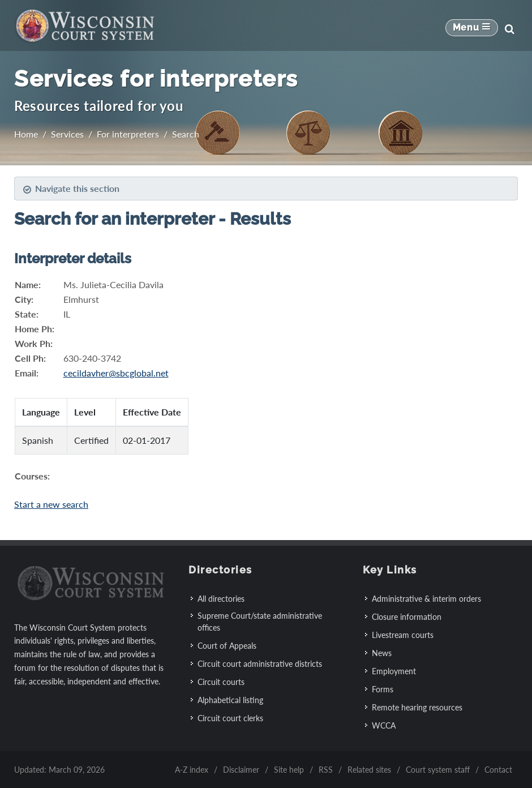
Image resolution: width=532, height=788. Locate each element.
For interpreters (128, 134)
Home (26, 134)
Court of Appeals (227, 646)
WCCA (384, 725)
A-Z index (192, 770)
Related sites (369, 770)
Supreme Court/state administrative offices (260, 622)
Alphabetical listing (230, 700)
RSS (326, 770)
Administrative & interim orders (426, 599)
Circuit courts (221, 682)
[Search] (509, 29)
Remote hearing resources (417, 707)
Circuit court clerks (230, 718)
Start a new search (51, 504)
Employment (394, 671)
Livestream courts (403, 635)
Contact (498, 770)
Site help (289, 770)
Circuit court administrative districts (260, 664)
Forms (383, 689)
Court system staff (438, 770)
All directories (221, 599)
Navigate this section (71, 189)
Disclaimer (241, 770)
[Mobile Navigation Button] (472, 29)
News (382, 653)
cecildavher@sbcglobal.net (116, 373)
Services (67, 134)
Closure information (407, 617)
